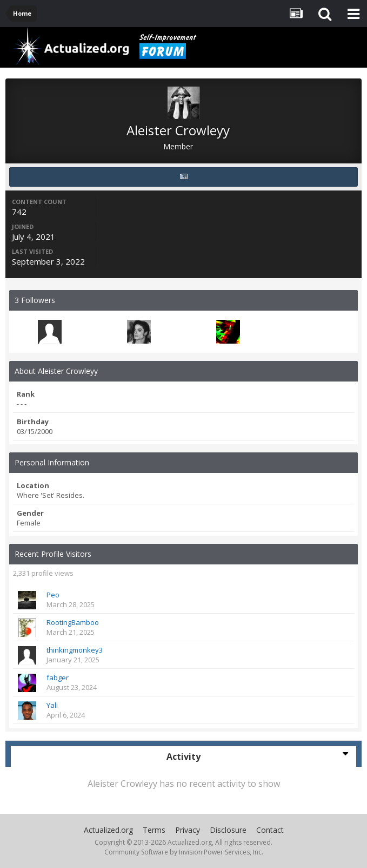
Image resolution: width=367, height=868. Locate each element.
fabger (58, 678)
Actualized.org (108, 830)
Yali (52, 705)
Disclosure (228, 830)
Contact (270, 830)
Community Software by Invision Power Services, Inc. (184, 852)
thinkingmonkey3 (75, 650)
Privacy (188, 830)
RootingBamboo (73, 622)
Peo (53, 595)
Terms (154, 830)
